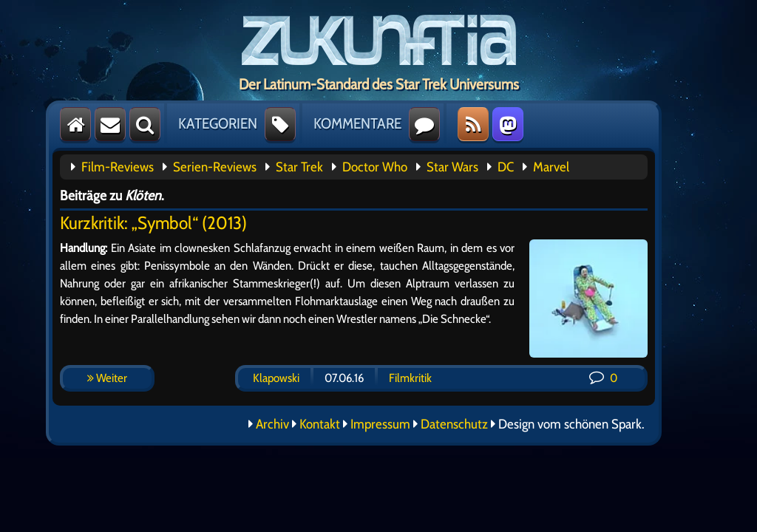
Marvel (551, 167)
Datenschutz (454, 424)
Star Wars (452, 167)
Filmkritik (410, 378)
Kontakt (320, 424)
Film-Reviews (118, 167)
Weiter (107, 378)
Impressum (380, 424)
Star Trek (299, 167)
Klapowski (276, 378)
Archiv (272, 424)
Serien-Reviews (215, 167)
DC (506, 167)
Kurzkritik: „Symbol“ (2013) (153, 223)
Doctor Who (375, 167)
